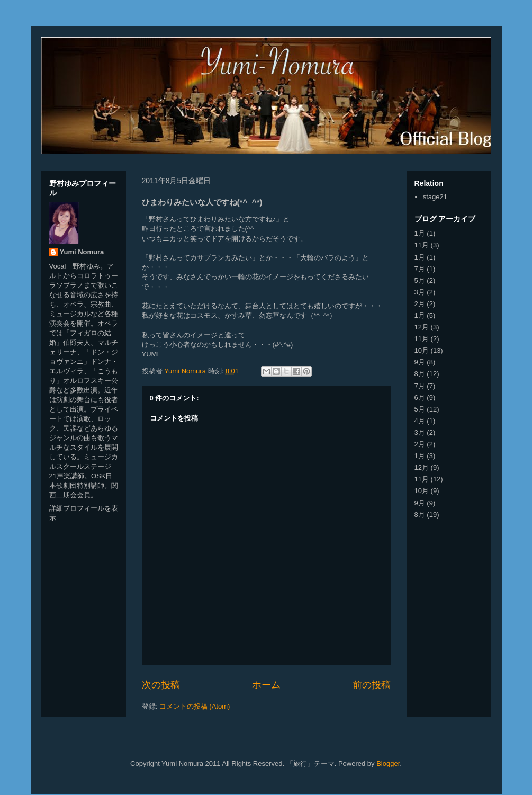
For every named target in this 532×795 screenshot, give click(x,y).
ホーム (266, 685)
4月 (420, 421)
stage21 (435, 197)
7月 (420, 269)
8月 (420, 374)
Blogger (388, 763)
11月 (422, 245)
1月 (420, 233)
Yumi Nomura (82, 252)
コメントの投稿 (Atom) (195, 706)
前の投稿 (372, 685)
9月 (420, 362)
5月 (420, 280)
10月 (422, 350)
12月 (422, 327)
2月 (420, 304)
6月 (420, 398)
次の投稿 (161, 685)
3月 (420, 292)
